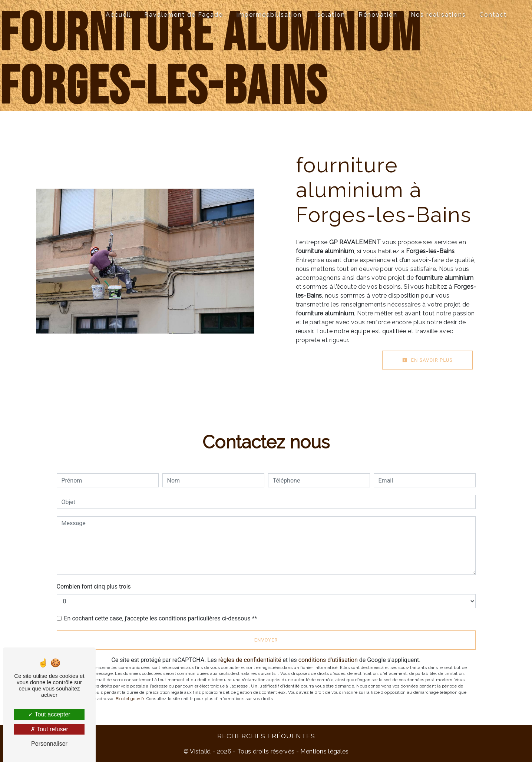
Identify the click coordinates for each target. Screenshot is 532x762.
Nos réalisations (438, 15)
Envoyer (266, 640)
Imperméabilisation (269, 15)
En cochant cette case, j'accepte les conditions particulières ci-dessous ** (161, 618)
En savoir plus (427, 360)
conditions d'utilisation (328, 660)
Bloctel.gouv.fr (130, 699)
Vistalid (200, 751)
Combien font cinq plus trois (94, 587)
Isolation (330, 15)
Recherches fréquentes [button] (266, 736)
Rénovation (378, 15)
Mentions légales (324, 751)
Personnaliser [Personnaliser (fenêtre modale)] (49, 744)
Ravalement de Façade (184, 15)
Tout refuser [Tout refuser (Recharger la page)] (49, 729)
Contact (493, 15)
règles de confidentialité (250, 660)
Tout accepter (49, 714)
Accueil (118, 15)
